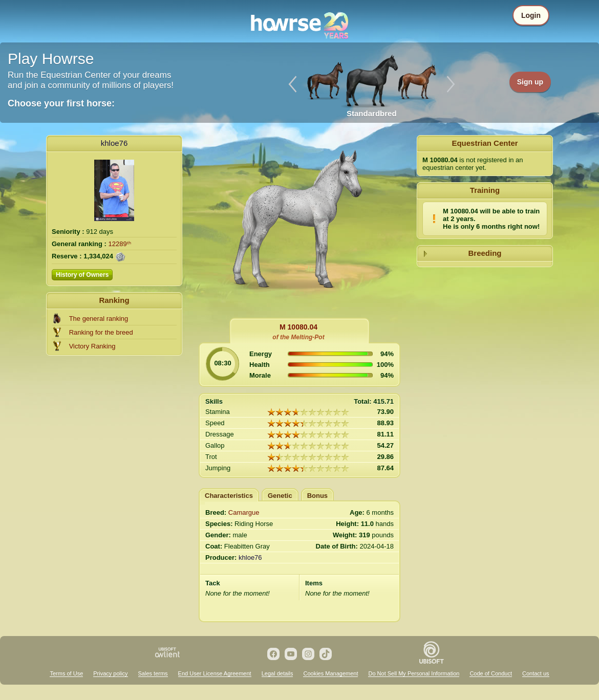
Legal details (277, 673)
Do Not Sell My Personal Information (414, 673)
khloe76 (114, 143)
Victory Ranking (92, 346)
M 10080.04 (298, 327)
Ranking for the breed (101, 332)
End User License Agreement (215, 673)
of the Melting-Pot (298, 337)
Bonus (317, 496)
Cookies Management (330, 673)
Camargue (244, 512)
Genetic (280, 496)
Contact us (536, 673)
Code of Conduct (491, 673)
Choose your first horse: (61, 103)
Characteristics (229, 496)
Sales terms (153, 673)
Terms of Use (66, 673)
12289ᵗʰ (120, 244)
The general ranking (99, 319)
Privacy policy (110, 673)
